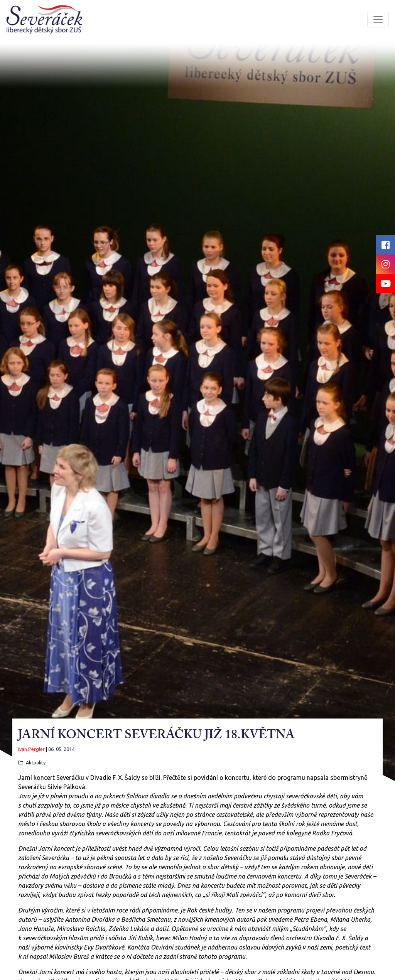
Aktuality (36, 762)
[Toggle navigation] (378, 20)
